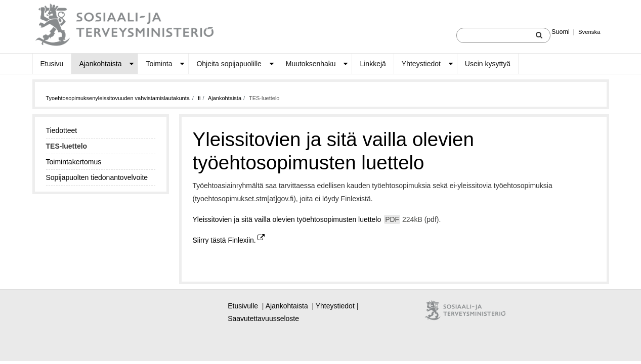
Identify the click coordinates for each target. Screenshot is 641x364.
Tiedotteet (62, 130)
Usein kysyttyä (488, 64)
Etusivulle (243, 306)
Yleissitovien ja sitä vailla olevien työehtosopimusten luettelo (309, 219)
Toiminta (159, 64)
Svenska (589, 32)
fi (199, 98)
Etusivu (52, 64)
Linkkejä (373, 64)
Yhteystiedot (421, 64)
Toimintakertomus (74, 162)
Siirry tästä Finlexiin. (229, 240)
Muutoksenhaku (311, 64)
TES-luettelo (67, 146)
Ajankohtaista (100, 64)
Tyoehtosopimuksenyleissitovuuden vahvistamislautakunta (118, 98)
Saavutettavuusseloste (263, 318)
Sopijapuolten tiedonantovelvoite (97, 177)
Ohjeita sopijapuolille (229, 64)
